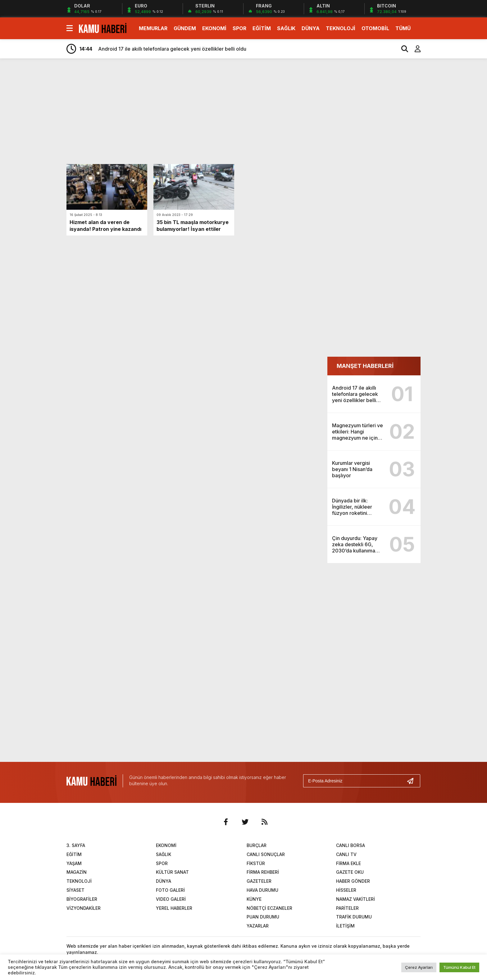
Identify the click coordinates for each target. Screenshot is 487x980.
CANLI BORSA (350, 845)
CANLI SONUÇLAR (266, 854)
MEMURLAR (153, 28)
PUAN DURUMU (263, 917)
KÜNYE (254, 899)
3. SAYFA (76, 845)
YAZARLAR (258, 926)
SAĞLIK (286, 28)
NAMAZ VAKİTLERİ (355, 899)
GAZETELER (259, 881)
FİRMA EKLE (348, 863)
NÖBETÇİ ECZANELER (269, 908)
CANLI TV (346, 854)
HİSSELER (346, 890)
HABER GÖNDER (353, 881)
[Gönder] (413, 781)
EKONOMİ (214, 28)
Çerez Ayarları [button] (419, 967)
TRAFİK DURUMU (354, 917)
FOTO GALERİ (170, 890)
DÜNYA (311, 28)
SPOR (239, 28)
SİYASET (75, 890)
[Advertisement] (450, 161)
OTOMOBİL (375, 28)
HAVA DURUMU (262, 890)
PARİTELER (347, 908)
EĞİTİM (262, 28)
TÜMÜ (403, 28)
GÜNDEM (185, 28)
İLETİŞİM (345, 926)
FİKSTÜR (256, 863)
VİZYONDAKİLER (84, 908)
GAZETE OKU (350, 872)
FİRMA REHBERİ (263, 872)
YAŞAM (74, 863)
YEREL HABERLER (174, 908)
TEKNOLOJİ (341, 28)
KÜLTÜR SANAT (172, 872)
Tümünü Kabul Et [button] (459, 967)
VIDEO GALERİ (171, 899)
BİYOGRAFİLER (82, 899)
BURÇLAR (257, 845)
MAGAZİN (77, 872)
